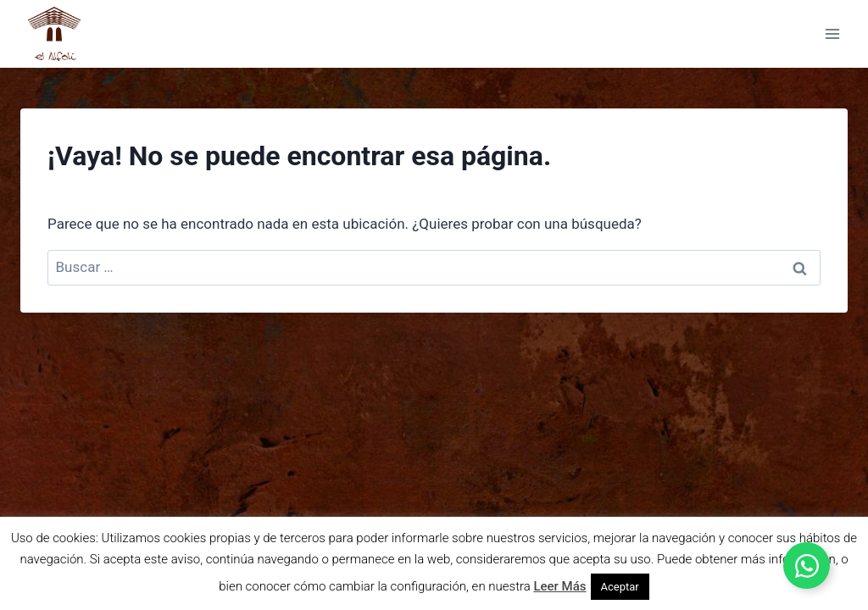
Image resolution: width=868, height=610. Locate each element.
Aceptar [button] (620, 587)
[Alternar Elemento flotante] (807, 566)
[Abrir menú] (832, 33)
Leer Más (559, 586)
